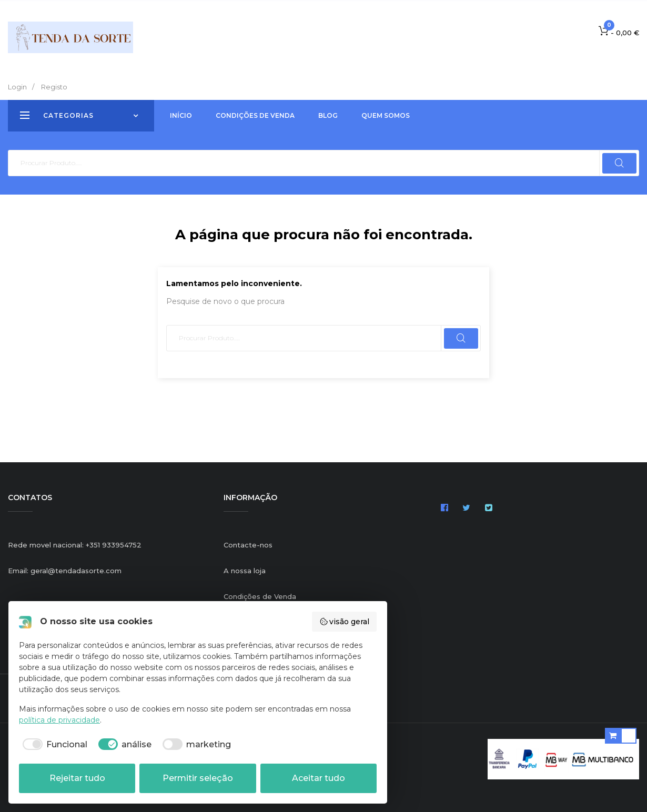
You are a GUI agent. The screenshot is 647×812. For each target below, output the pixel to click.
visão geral (345, 622)
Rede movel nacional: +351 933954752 (75, 545)
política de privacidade (59, 720)
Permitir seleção (198, 778)
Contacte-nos (248, 545)
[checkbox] (53, 745)
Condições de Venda (260, 596)
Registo (54, 87)
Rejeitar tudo (77, 778)
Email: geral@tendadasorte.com (65, 571)
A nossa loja (245, 571)
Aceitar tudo (319, 778)
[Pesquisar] (323, 163)
